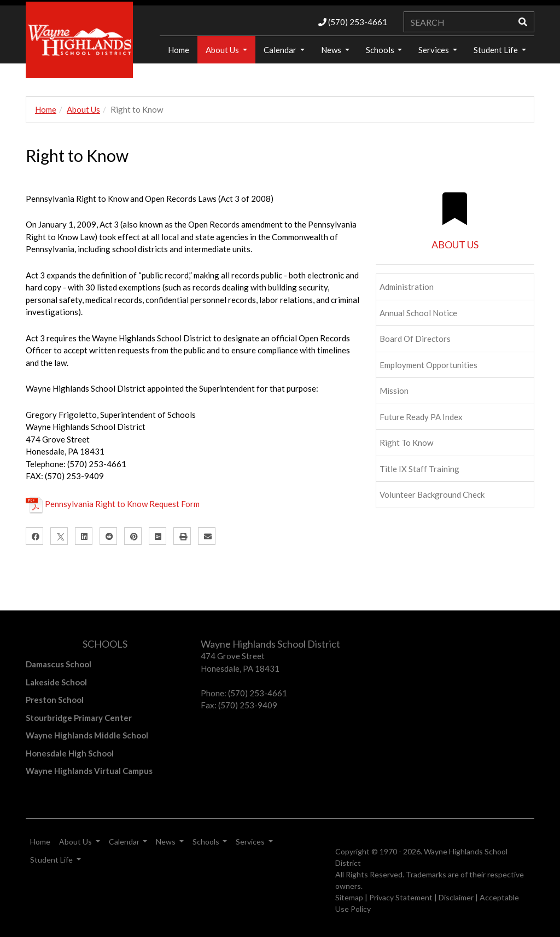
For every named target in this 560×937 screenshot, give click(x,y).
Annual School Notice (418, 313)
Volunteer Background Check (432, 494)
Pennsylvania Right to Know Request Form (122, 503)
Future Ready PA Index (421, 417)
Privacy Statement (401, 897)
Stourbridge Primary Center (79, 718)
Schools (381, 50)
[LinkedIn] (84, 536)
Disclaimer (456, 897)
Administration (407, 287)
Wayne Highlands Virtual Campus (89, 771)
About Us (223, 50)
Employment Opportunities (428, 365)
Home (46, 109)
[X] (59, 536)
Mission (394, 391)
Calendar (281, 50)
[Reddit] (108, 536)
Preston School (55, 700)
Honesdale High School (70, 753)
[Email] (207, 536)
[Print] (182, 536)
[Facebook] (34, 536)
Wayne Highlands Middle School (87, 735)
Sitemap (349, 897)
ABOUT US (455, 245)
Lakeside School (56, 682)
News (332, 50)
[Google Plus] (157, 536)
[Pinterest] (133, 536)
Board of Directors (415, 339)
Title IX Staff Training (419, 469)
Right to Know (406, 443)
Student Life (497, 50)
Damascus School (59, 664)
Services (434, 50)
